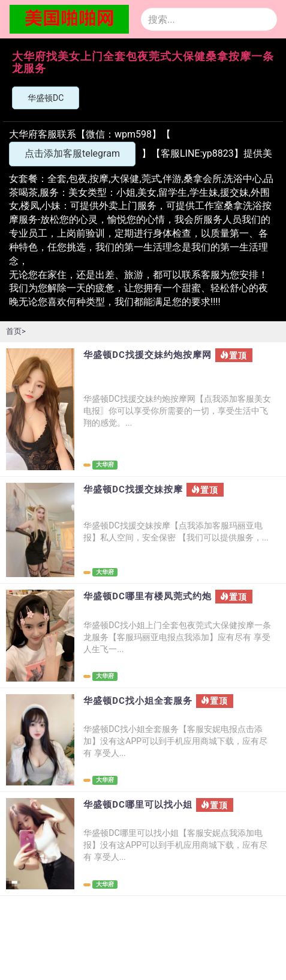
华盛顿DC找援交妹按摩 (133, 490)
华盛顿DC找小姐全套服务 (138, 701)
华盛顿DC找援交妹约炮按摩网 (147, 355)
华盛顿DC (46, 98)
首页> (16, 331)
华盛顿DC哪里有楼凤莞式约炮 (147, 597)
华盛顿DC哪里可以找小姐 (138, 805)
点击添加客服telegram (72, 153)
